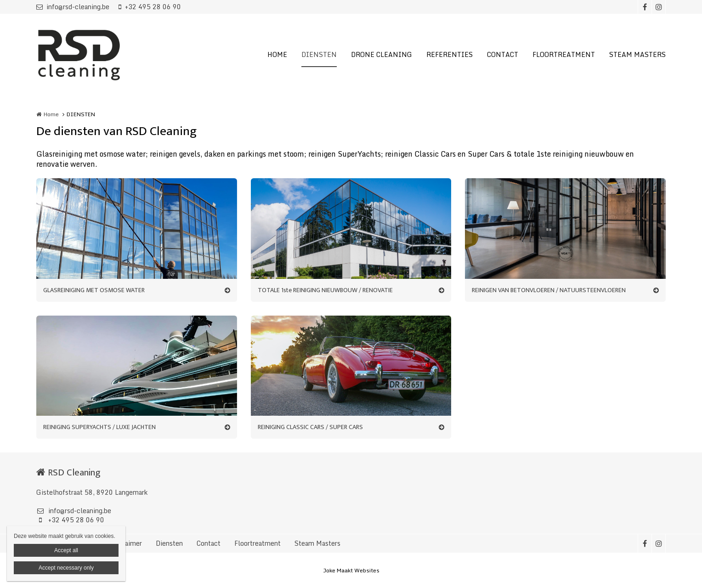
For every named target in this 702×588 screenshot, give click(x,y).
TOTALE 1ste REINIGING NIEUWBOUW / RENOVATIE (325, 290)
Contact (209, 543)
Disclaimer (126, 543)
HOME (277, 54)
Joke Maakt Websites (351, 570)
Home (51, 114)
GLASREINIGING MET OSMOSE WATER (94, 290)
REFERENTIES (450, 54)
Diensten (169, 543)
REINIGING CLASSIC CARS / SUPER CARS (310, 427)
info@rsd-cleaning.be (73, 7)
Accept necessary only (66, 568)
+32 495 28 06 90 (150, 7)
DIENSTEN (319, 54)
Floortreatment (258, 543)
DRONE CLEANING (382, 54)
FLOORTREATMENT (564, 54)
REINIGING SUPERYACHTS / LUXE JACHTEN (99, 427)
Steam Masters (317, 543)
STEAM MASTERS (637, 54)
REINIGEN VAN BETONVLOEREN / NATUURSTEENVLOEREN (549, 290)
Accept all (66, 550)
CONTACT (503, 54)
